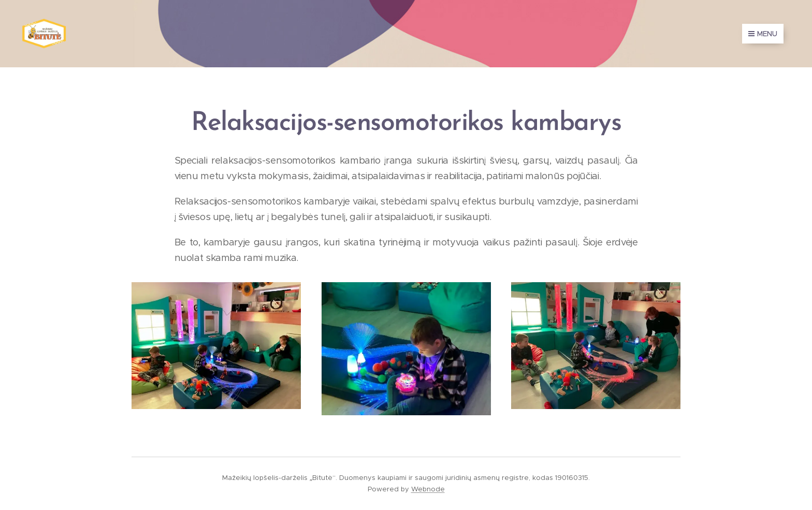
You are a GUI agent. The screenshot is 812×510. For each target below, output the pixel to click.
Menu (763, 34)
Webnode (428, 489)
